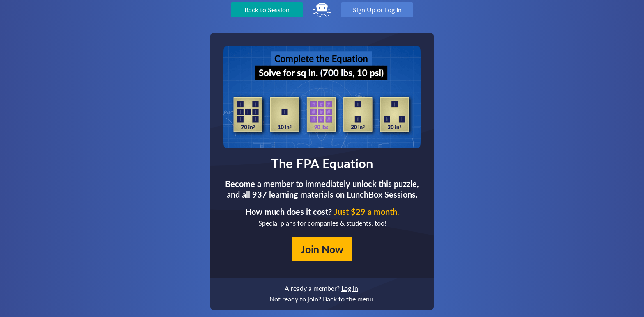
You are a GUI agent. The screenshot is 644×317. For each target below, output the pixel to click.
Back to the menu (348, 299)
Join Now (322, 249)
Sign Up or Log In (377, 10)
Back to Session (267, 10)
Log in (350, 288)
